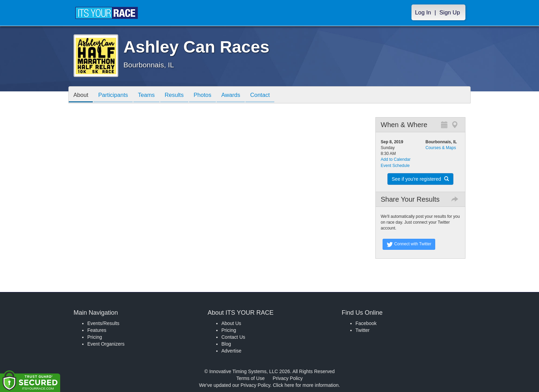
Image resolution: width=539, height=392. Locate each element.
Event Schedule (395, 166)
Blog (226, 344)
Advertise (231, 351)
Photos (208, 95)
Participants (115, 95)
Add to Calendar (396, 159)
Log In (423, 13)
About (81, 95)
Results (179, 95)
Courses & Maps (441, 148)
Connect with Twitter (409, 244)
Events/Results (103, 323)
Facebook (366, 323)
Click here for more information (306, 385)
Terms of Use (251, 378)
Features (97, 330)
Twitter (362, 330)
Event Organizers (106, 344)
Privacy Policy (288, 378)
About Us (231, 323)
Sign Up (450, 13)
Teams (150, 95)
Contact (268, 95)
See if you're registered (420, 179)
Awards (238, 95)
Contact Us (233, 337)
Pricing (95, 337)
